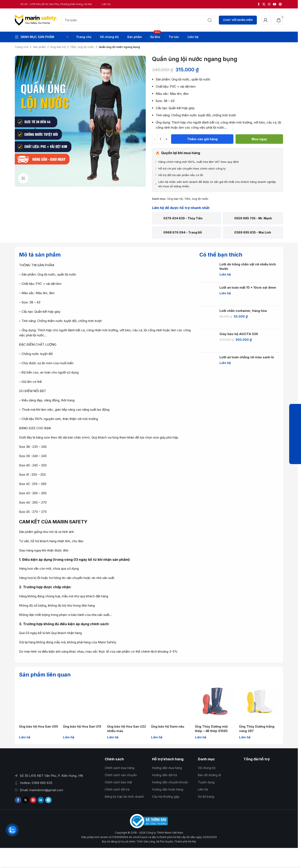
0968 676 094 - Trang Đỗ (183, 232)
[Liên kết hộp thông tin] (53, 4)
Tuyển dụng (206, 782)
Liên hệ (203, 789)
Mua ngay (259, 139)
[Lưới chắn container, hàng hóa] (208, 318)
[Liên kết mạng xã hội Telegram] (48, 800)
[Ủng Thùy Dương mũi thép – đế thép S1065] (215, 702)
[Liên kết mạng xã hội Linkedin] (41, 800)
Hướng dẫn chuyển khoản (170, 782)
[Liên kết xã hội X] (264, 4)
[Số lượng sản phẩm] (161, 139)
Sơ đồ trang (206, 797)
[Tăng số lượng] (166, 139)
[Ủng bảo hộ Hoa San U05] (39, 702)
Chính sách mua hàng (120, 768)
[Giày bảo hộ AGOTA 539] (208, 341)
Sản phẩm (39, 47)
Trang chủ (22, 47)
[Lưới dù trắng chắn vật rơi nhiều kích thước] (208, 271)
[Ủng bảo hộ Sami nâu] (171, 702)
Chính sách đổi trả (117, 789)
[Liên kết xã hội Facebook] (259, 4)
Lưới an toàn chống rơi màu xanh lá (247, 357)
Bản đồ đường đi (209, 775)
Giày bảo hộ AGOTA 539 (239, 334)
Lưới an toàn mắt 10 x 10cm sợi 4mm (248, 287)
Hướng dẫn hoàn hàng (168, 789)
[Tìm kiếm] (138, 20)
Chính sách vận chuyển (121, 775)
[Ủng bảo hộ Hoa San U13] (83, 702)
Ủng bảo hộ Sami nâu (168, 726)
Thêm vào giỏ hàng (202, 139)
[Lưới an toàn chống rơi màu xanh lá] (208, 364)
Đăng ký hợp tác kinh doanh (124, 797)
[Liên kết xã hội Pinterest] (280, 4)
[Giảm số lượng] (155, 139)
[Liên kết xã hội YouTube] (275, 4)
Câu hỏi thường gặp (166, 797)
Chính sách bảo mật (118, 782)
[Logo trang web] (36, 20)
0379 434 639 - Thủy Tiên (183, 218)
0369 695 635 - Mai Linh (253, 232)
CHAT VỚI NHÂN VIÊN (238, 20)
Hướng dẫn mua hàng (167, 768)
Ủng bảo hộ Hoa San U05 (39, 726)
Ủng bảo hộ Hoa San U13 (82, 726)
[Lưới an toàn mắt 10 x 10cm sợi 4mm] (208, 294)
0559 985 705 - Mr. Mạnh (253, 218)
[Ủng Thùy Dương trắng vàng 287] (259, 702)
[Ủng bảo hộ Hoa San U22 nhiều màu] (127, 702)
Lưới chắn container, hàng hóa (243, 311)
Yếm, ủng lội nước (82, 47)
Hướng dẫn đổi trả (165, 775)
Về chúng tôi (207, 768)
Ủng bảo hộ (58, 47)
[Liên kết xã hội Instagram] (269, 4)
